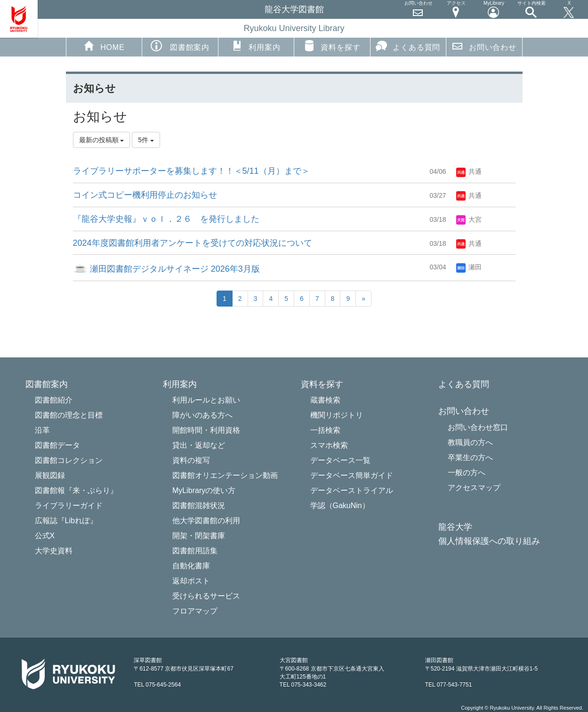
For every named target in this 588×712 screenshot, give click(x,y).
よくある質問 (408, 46)
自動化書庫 (191, 566)
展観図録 (50, 475)
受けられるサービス (206, 596)
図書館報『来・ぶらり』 (76, 490)
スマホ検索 (329, 445)
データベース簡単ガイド (352, 475)
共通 (469, 171)
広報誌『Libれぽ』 (66, 521)
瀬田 (469, 267)
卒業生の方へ (470, 457)
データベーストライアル (352, 490)
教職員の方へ (470, 442)
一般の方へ (467, 473)
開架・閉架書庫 (199, 536)
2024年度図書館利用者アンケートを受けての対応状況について (193, 243)
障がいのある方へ (202, 415)
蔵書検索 (325, 400)
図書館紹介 (54, 400)
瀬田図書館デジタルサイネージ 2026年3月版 (166, 269)
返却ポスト (191, 581)
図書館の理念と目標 (69, 415)
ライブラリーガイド (69, 506)
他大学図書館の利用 (206, 521)
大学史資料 (54, 551)
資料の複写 (191, 460)
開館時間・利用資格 (206, 430)
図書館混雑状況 (199, 506)
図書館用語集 (195, 551)
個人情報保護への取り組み (489, 541)
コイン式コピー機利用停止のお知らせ (145, 195)
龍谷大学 (455, 527)
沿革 (42, 430)
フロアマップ (195, 611)
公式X (45, 536)
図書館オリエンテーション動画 (225, 475)
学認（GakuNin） (340, 506)
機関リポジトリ (337, 415)
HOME (104, 46)
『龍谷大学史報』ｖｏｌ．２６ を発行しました (166, 219)
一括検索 (325, 430)
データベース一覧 (340, 460)
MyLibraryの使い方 (204, 490)
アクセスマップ (474, 488)
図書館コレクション (69, 460)
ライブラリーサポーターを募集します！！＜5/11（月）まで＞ (191, 171)
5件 (146, 140)
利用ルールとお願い (206, 400)
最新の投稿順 (102, 140)
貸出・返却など (199, 445)
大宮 (469, 219)
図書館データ (57, 445)
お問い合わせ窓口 (478, 427)
